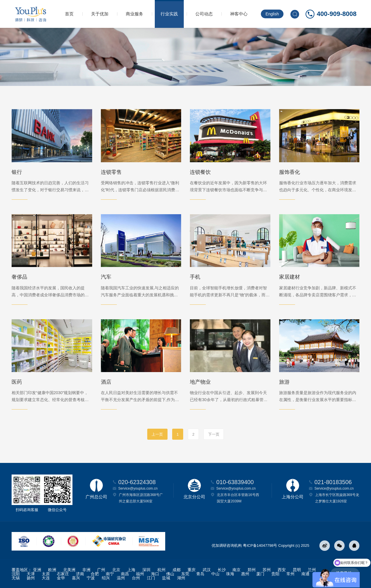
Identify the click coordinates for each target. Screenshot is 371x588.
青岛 (200, 574)
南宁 (110, 574)
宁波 (91, 578)
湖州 (181, 578)
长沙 (222, 570)
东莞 (185, 574)
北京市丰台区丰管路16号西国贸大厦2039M (238, 498)
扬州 (31, 578)
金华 (61, 578)
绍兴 (106, 578)
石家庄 (63, 574)
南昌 (125, 574)
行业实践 (169, 14)
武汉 (207, 570)
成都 (177, 570)
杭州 (161, 570)
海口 (155, 574)
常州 (290, 574)
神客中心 (239, 14)
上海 (131, 570)
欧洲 (52, 570)
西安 (282, 570)
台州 (136, 578)
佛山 (170, 574)
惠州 (245, 574)
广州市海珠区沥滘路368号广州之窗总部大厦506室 (141, 498)
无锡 (16, 578)
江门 (151, 578)
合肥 (95, 574)
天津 (31, 574)
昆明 (297, 570)
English (272, 14)
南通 (305, 574)
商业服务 (134, 14)
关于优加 (100, 14)
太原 (46, 574)
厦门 (260, 574)
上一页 (157, 434)
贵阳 (275, 574)
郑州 (252, 570)
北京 (116, 570)
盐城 (166, 578)
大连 (46, 578)
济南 (80, 574)
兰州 (312, 570)
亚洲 (37, 570)
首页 (69, 14)
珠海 (230, 574)
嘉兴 (76, 578)
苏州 (267, 570)
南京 (237, 570)
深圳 (146, 570)
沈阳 (16, 574)
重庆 (192, 570)
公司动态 (204, 14)
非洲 (86, 570)
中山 (215, 574)
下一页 (214, 434)
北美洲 (69, 570)
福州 (140, 574)
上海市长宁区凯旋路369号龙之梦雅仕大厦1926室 (337, 498)
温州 (121, 578)
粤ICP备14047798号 (260, 545)
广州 (101, 570)
